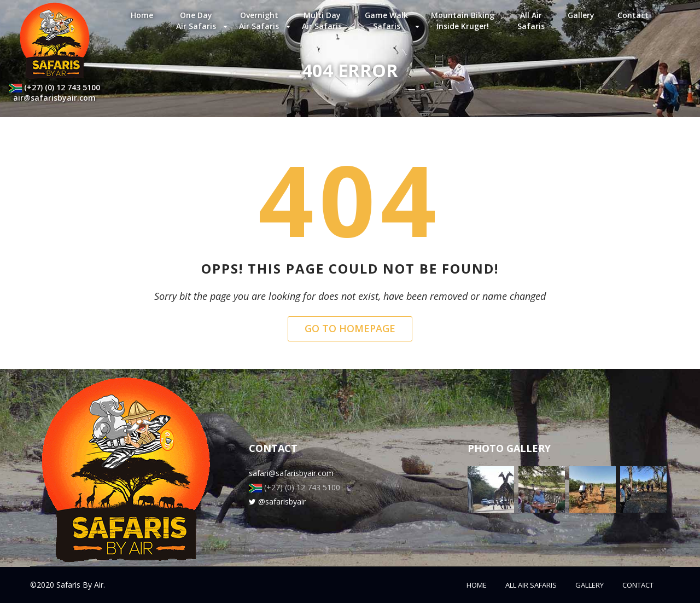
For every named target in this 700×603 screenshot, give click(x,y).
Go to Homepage (350, 328)
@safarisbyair (277, 501)
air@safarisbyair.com (54, 98)
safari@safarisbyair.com (291, 473)
